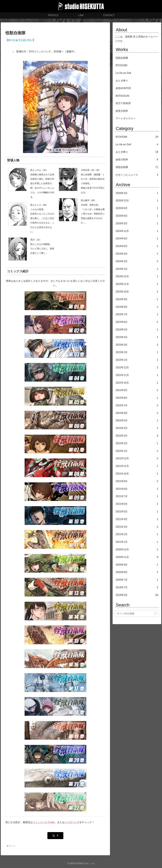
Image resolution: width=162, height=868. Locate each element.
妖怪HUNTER (123, 88)
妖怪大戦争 (122, 111)
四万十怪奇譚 (123, 103)
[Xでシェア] (55, 836)
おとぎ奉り (122, 81)
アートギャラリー (126, 119)
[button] (156, 614)
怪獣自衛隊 (122, 58)
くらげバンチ (72, 822)
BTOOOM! (122, 65)
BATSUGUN (123, 96)
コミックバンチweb (44, 822)
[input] (137, 614)
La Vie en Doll (123, 73)
